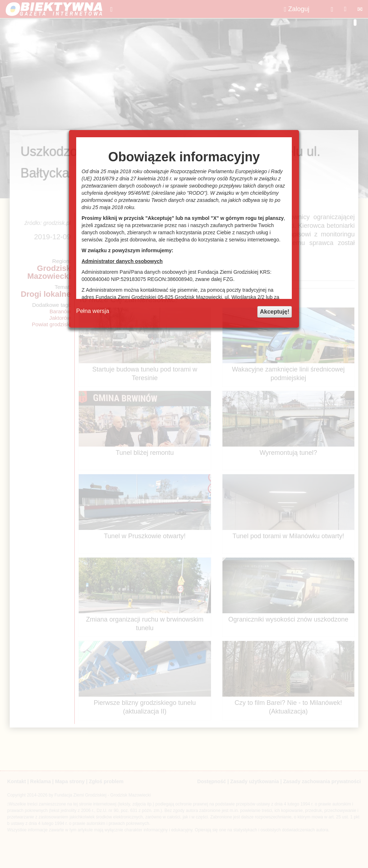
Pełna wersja (93, 311)
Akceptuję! (275, 312)
